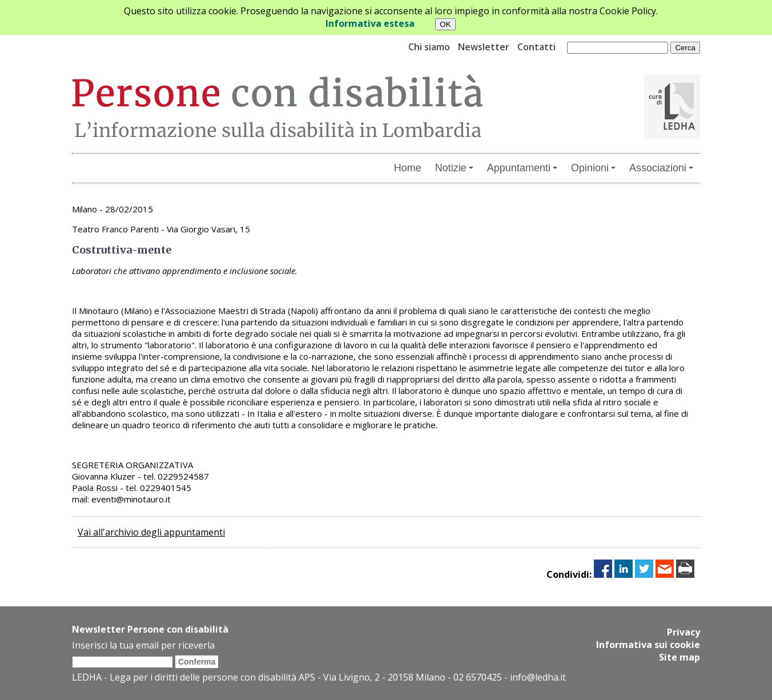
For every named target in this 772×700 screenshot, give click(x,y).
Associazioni (661, 168)
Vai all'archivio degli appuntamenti (151, 532)
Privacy (683, 632)
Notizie (454, 168)
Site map (679, 657)
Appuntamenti (522, 168)
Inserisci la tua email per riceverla (143, 645)
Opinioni (593, 168)
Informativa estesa (370, 23)
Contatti (536, 47)
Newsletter (484, 47)
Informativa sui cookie (648, 645)
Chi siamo (429, 47)
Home (408, 168)
